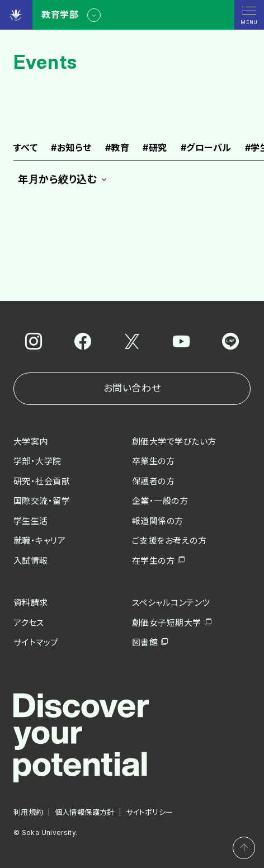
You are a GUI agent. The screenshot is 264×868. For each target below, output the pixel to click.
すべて (25, 148)
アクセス (29, 623)
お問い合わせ (132, 388)
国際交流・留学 (42, 501)
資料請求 (31, 603)
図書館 (145, 642)
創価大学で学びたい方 (174, 442)
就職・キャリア (39, 541)
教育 (117, 148)
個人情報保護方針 (85, 812)
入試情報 (31, 561)
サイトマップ (36, 642)
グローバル (206, 148)
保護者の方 (153, 481)
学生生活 (31, 521)
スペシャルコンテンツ (171, 603)
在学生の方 (153, 561)
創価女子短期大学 (167, 623)
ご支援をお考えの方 (169, 541)
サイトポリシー (150, 812)
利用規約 (29, 812)
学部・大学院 (37, 461)
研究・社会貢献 (42, 481)
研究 (155, 148)
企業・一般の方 (160, 501)
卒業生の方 (153, 461)
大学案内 (31, 442)
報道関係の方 (158, 521)
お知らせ (71, 148)
